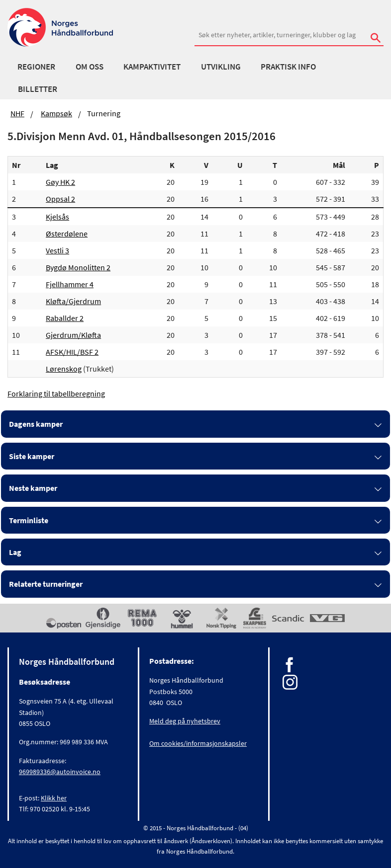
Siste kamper (32, 456)
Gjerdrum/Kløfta (73, 335)
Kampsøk (56, 113)
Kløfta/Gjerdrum (73, 301)
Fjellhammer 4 (70, 284)
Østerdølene (67, 234)
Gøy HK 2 (60, 182)
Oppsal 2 (60, 199)
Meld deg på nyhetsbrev (185, 721)
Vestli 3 (57, 250)
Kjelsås (57, 217)
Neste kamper (33, 488)
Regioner (36, 67)
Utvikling (221, 67)
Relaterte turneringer (46, 584)
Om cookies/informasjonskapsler (198, 743)
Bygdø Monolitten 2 (78, 267)
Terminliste (29, 520)
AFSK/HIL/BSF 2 (72, 352)
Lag (15, 552)
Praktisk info (288, 67)
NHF (17, 113)
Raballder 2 (65, 318)
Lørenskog (64, 369)
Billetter (38, 89)
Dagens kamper (36, 424)
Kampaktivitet (152, 67)
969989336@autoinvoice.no (60, 772)
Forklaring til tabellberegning (56, 394)
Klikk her (54, 798)
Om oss (90, 67)
